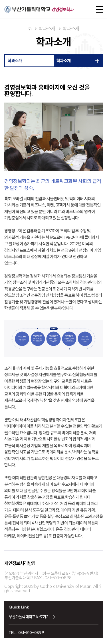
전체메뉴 (98, 9)
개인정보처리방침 (20, 563)
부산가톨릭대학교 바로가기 (29, 617)
